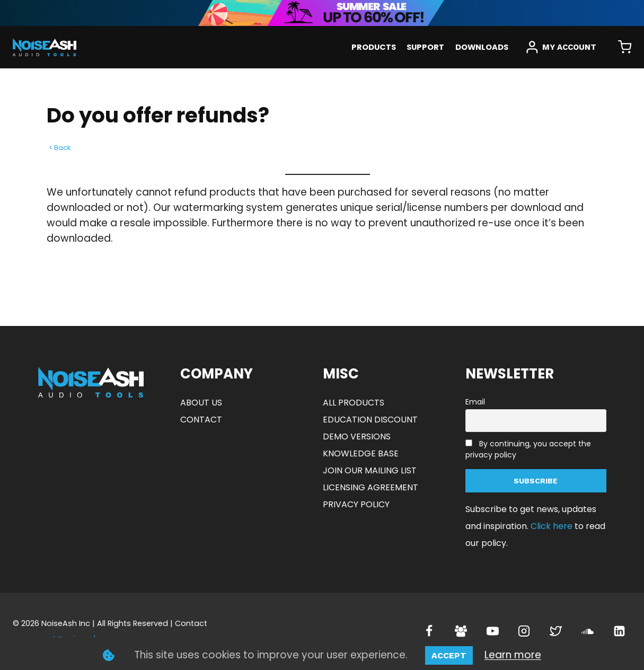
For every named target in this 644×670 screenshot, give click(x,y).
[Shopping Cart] (625, 47)
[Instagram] (524, 631)
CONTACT (201, 420)
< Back (60, 148)
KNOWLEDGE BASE (361, 453)
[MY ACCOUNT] (561, 47)
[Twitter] (556, 631)
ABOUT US (201, 403)
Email (475, 402)
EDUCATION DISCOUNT (370, 420)
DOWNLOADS (482, 47)
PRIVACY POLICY (356, 504)
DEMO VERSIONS (357, 437)
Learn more (513, 655)
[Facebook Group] (461, 631)
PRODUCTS (374, 47)
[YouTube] (492, 631)
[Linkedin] (619, 631)
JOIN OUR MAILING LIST (370, 470)
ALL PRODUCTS (354, 403)
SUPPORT (425, 47)
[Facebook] (429, 631)
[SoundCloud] (587, 631)
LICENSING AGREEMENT (370, 487)
